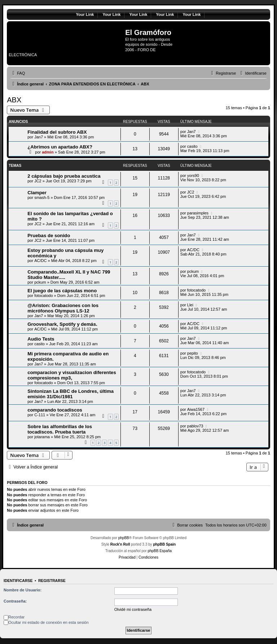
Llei (190, 305)
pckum (40, 282)
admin (48, 152)
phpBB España (160, 551)
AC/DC (40, 261)
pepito (193, 353)
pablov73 (195, 426)
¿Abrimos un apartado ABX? (60, 147)
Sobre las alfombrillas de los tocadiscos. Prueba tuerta (60, 429)
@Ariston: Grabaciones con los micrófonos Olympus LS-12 (63, 308)
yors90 (193, 176)
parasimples (198, 213)
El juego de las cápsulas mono (62, 291)
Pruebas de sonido (49, 236)
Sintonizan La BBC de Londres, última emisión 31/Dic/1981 (71, 394)
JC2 (38, 181)
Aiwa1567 (196, 409)
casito (192, 146)
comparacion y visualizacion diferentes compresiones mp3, (72, 375)
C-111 (40, 415)
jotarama (42, 437)
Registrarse (52, 581)
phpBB (124, 538)
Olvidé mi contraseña (133, 609)
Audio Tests (41, 339)
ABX (14, 100)
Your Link (85, 14)
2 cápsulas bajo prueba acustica (64, 176)
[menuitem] (18, 73)
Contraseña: (15, 601)
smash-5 (42, 197)
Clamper (37, 193)
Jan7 (39, 137)
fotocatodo (43, 296)
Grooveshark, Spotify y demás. (62, 324)
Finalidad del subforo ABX (57, 132)
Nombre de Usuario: (23, 590)
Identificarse (18, 581)
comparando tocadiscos (55, 410)
